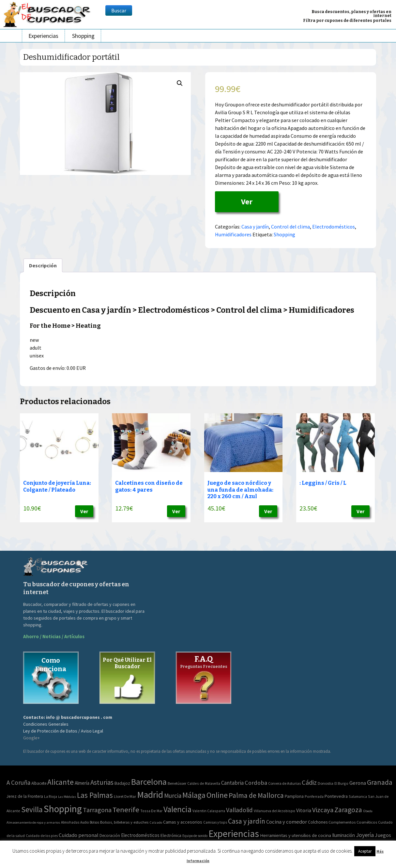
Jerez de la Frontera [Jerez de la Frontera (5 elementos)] (25, 796)
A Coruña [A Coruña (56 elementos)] (18, 782)
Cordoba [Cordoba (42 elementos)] (256, 783)
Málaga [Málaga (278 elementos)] (194, 795)
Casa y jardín (255, 227)
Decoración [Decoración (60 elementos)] (110, 836)
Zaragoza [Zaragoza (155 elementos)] (348, 810)
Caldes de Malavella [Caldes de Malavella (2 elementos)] (204, 783)
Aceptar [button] (365, 851)
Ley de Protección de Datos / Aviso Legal (63, 731)
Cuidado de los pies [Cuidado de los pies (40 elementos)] (42, 836)
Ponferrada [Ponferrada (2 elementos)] (314, 796)
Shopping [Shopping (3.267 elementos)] (63, 809)
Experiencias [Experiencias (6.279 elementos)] (234, 834)
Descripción (43, 265)
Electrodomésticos (334, 227)
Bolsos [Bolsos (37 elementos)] (94, 822)
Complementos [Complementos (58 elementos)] (342, 822)
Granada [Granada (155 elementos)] (380, 782)
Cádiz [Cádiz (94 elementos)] (309, 782)
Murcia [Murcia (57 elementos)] (173, 796)
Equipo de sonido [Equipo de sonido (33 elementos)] (195, 836)
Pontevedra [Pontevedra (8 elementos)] (336, 796)
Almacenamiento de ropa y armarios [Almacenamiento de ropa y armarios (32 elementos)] (33, 822)
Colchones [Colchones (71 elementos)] (318, 822)
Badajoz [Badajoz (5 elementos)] (122, 783)
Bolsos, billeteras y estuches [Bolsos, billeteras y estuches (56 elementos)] (124, 822)
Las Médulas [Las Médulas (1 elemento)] (67, 797)
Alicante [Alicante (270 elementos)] (61, 782)
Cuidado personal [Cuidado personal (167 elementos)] (79, 835)
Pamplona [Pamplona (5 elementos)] (294, 796)
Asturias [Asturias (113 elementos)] (102, 782)
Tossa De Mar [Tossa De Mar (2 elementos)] (151, 811)
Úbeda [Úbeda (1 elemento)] (368, 811)
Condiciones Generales (46, 724)
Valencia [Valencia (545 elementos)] (177, 809)
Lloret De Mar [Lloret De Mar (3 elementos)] (125, 796)
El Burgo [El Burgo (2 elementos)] (341, 783)
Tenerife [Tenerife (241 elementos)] (126, 810)
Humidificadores (233, 234)
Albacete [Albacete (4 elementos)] (39, 783)
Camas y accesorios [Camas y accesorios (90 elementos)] (183, 822)
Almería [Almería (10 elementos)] (82, 783)
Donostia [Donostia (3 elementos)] (326, 783)
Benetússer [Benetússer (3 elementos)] (177, 783)
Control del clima (290, 227)
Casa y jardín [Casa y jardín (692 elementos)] (247, 821)
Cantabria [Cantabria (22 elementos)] (232, 783)
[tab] (43, 265)
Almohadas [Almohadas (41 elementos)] (70, 822)
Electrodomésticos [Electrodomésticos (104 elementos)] (140, 835)
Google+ (31, 738)
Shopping (83, 36)
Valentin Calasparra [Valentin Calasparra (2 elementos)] (209, 811)
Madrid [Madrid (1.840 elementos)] (150, 795)
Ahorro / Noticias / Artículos (54, 636)
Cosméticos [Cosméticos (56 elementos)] (367, 822)
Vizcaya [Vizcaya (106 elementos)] (323, 810)
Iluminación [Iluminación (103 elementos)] (343, 835)
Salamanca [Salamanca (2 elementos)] (358, 796)
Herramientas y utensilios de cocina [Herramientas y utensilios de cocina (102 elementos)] (296, 835)
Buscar (119, 10)
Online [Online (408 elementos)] (217, 795)
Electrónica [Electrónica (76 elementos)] (171, 835)
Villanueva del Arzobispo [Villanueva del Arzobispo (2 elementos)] (274, 811)
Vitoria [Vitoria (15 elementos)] (304, 810)
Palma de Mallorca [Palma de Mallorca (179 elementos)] (256, 795)
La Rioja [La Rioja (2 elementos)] (51, 796)
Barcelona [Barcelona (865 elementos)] (149, 782)
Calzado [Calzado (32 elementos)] (156, 822)
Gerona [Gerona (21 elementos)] (358, 783)
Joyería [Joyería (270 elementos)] (365, 835)
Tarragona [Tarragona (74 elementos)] (97, 810)
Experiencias (43, 36)
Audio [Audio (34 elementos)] (84, 822)
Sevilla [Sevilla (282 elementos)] (32, 809)
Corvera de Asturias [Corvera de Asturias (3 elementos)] (284, 783)
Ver (247, 202)
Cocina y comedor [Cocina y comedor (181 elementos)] (287, 822)
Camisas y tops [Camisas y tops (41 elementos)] (215, 822)
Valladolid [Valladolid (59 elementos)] (239, 810)
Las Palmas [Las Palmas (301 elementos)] (95, 795)
